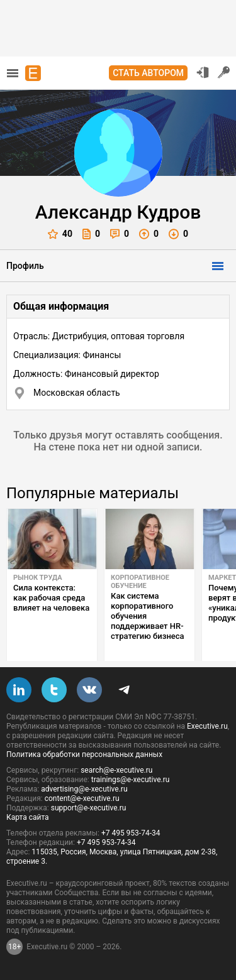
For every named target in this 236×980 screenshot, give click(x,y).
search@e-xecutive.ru (116, 770)
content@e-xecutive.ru (82, 798)
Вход (203, 72)
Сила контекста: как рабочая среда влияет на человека (51, 598)
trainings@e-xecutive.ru (131, 780)
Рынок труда (38, 578)
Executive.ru (207, 726)
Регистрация (224, 72)
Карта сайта (28, 817)
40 (60, 234)
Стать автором (148, 73)
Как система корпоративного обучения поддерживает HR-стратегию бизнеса (148, 616)
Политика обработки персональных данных (84, 754)
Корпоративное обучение (140, 582)
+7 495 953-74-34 (131, 833)
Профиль (25, 266)
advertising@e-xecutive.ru (84, 789)
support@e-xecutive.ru (89, 808)
